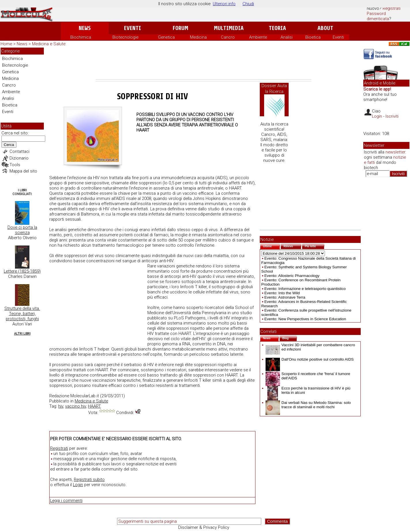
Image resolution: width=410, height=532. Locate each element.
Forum (180, 28)
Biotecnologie (125, 37)
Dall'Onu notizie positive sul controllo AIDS (310, 359)
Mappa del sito (23, 171)
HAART (94, 406)
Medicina (198, 37)
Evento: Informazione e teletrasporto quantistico (305, 289)
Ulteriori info (224, 4)
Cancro (228, 37)
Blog (290, 338)
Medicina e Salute (49, 44)
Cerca (9, 145)
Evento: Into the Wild (282, 293)
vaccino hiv (76, 406)
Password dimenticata (378, 16)
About (325, 28)
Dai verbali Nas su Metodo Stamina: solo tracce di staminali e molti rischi (308, 405)
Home (6, 44)
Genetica (166, 37)
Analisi (287, 37)
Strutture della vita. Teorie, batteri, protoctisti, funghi (22, 314)
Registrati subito (89, 479)
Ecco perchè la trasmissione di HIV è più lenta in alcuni (308, 390)
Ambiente (258, 37)
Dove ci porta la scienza (22, 230)
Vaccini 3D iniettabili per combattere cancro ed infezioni (310, 347)
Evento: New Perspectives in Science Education (305, 319)
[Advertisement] (204, 63)
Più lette (315, 246)
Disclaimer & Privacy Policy (204, 527)
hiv (61, 406)
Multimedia (229, 28)
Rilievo (292, 246)
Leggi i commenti (66, 501)
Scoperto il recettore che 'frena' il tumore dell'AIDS (308, 376)
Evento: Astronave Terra (285, 297)
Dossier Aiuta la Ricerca (274, 89)
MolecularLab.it (85, 396)
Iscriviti (392, 116)
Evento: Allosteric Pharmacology (292, 276)
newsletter (395, 152)
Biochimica (81, 37)
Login (78, 485)
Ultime (271, 246)
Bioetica (313, 37)
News (85, 28)
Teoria (277, 28)
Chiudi (248, 4)
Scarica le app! (377, 89)
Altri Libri (22, 334)
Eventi (132, 28)
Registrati (392, 8)
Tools (15, 165)
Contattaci (19, 151)
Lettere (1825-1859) (22, 271)
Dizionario (19, 158)
